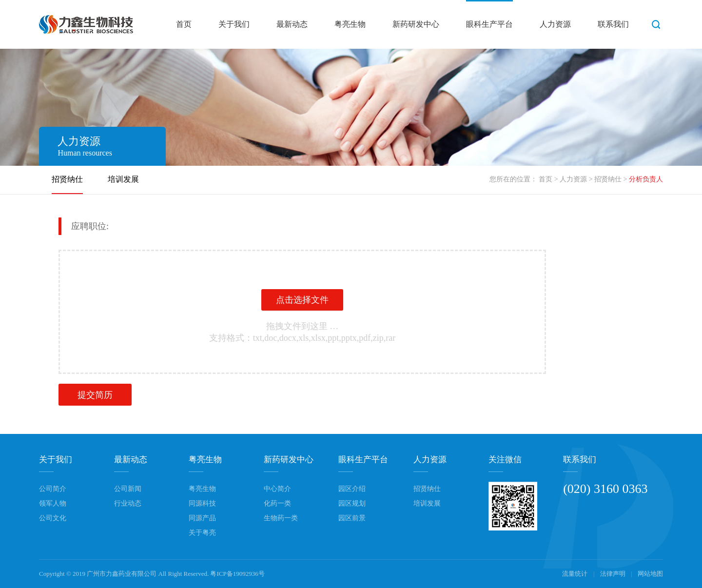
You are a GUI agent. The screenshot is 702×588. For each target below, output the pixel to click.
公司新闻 (128, 489)
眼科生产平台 (489, 24)
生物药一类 (281, 518)
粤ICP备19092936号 (237, 574)
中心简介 (277, 489)
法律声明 (614, 574)
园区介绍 (352, 489)
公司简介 (53, 489)
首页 (184, 24)
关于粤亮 (202, 533)
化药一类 (277, 503)
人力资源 (555, 24)
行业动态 (128, 503)
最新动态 (292, 24)
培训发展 (123, 179)
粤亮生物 (350, 24)
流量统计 (575, 574)
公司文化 (53, 518)
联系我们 (613, 24)
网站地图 (650, 574)
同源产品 (202, 518)
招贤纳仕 (608, 179)
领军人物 (53, 503)
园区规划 (352, 503)
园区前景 (352, 518)
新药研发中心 (416, 24)
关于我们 (234, 24)
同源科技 (202, 503)
